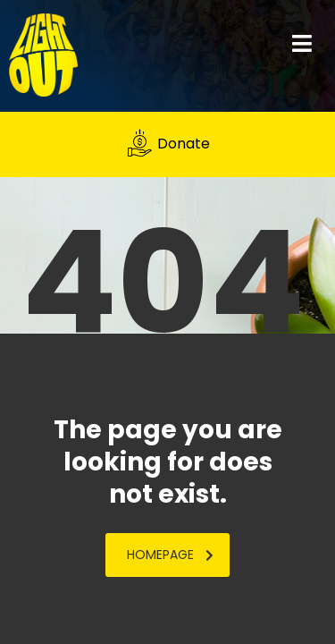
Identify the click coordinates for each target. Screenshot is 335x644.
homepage (170, 555)
